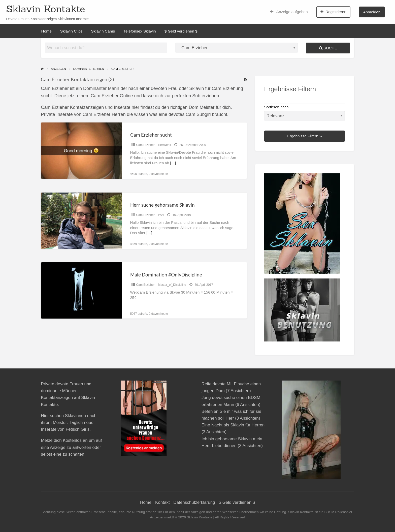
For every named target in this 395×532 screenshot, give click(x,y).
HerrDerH (164, 145)
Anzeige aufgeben (289, 12)
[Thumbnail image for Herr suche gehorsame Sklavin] (81, 221)
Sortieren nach (305, 113)
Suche (328, 48)
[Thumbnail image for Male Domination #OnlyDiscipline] (81, 290)
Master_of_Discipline (172, 285)
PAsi (161, 215)
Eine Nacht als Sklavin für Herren (233, 425)
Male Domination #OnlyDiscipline (166, 275)
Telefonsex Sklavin (140, 31)
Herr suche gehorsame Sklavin (162, 205)
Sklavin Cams (103, 31)
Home (46, 31)
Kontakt (162, 502)
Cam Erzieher (145, 145)
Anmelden (372, 12)
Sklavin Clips (71, 31)
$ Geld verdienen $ (181, 31)
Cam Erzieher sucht (151, 135)
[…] (173, 163)
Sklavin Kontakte (45, 9)
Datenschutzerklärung (194, 502)
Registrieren (333, 12)
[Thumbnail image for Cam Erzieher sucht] (81, 151)
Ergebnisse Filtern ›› (305, 136)
